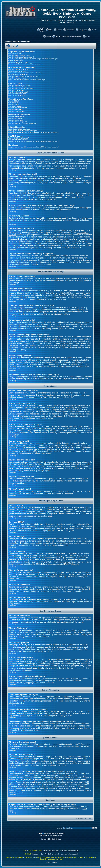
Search (59, 30)
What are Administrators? (17, 117)
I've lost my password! (16, 60)
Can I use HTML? (14, 103)
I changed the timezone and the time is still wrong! (25, 73)
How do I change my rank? (17, 78)
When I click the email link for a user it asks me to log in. (27, 80)
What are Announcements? (18, 108)
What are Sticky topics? (16, 109)
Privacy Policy (51, 862)
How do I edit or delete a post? (19, 87)
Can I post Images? (15, 106)
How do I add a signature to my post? (21, 89)
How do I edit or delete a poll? (18, 92)
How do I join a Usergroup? (18, 122)
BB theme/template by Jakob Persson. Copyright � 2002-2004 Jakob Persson (51, 834)
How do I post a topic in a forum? (19, 85)
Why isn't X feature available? (18, 140)
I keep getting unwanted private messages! (23, 131)
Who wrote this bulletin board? (19, 138)
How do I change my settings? (19, 69)
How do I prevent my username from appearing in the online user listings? (33, 59)
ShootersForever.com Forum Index (18, 42)
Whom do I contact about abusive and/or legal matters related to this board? (34, 141)
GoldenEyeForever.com (51, 851)
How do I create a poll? (16, 90)
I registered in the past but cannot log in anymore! (25, 64)
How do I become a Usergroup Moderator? (23, 123)
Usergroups (83, 30)
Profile (49, 36)
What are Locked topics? (17, 111)
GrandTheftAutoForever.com (69, 851)
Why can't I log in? (15, 54)
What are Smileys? (15, 104)
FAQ (51, 30)
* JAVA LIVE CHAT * (42, 30)
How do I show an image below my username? (24, 76)
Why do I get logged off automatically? (21, 57)
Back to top (12, 170)
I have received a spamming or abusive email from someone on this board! (33, 132)
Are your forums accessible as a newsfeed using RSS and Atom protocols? (33, 147)
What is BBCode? (14, 101)
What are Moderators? (16, 118)
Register (94, 30)
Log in (88, 36)
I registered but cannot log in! (18, 62)
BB (49, 839)
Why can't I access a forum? (18, 94)
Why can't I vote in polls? (17, 95)
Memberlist (70, 30)
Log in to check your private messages (69, 36)
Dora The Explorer (47, 854)
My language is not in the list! (18, 75)
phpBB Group (80, 744)
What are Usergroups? (16, 120)
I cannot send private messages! (19, 129)
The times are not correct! (17, 71)
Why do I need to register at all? (19, 55)
